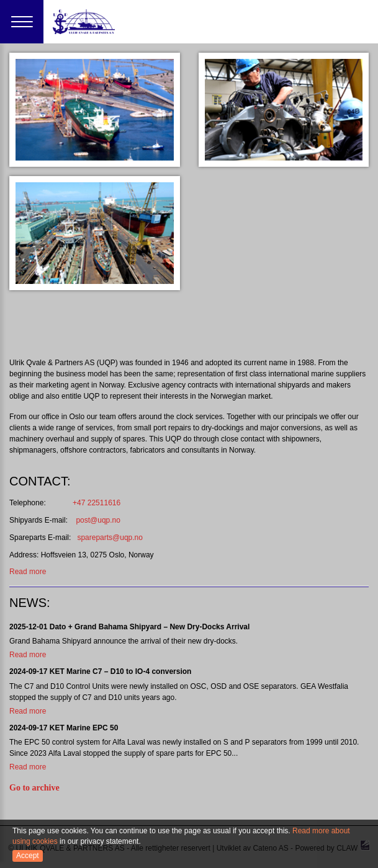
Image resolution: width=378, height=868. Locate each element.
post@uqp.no (98, 520)
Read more (28, 572)
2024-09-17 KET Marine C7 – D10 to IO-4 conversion (100, 671)
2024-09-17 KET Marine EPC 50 (64, 728)
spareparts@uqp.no (110, 538)
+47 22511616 (84, 503)
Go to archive (34, 788)
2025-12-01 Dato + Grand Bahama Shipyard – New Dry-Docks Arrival (129, 627)
